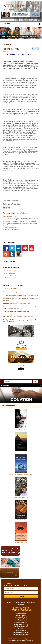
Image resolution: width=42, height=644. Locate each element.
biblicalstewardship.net (21, 632)
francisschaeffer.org (21, 623)
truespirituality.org (21, 619)
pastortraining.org (21, 617)
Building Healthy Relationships (21, 497)
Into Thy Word (21, 520)
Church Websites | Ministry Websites (17, 640)
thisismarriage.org (21, 630)
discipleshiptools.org (21, 625)
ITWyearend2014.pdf (9, 278)
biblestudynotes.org (21, 621)
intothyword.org (21, 613)
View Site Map (5, 385)
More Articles (22, 213)
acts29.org (21, 629)
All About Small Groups (21, 543)
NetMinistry (31, 640)
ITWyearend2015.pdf (9, 276)
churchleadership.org (21, 627)
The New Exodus (21, 452)
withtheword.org (21, 615)
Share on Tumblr (21, 372)
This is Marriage (21, 429)
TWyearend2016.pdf (9, 273)
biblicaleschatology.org (21, 634)
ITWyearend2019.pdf (9, 270)
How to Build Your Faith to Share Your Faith (21, 475)
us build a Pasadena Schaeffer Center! (20, 304)
